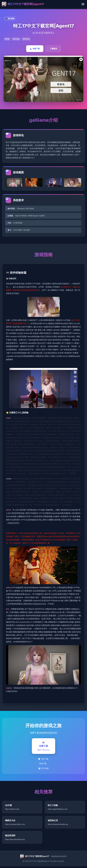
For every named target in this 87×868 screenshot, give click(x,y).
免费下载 (35, 49)
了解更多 (53, 49)
